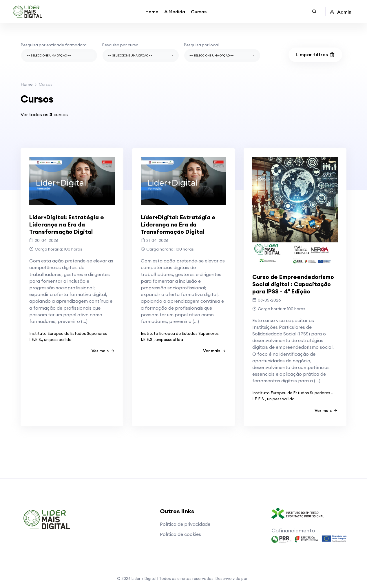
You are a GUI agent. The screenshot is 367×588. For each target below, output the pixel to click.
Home (152, 12)
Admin (340, 12)
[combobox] (59, 55)
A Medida (175, 12)
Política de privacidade (185, 524)
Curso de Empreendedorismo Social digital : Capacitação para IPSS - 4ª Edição (293, 284)
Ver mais (103, 351)
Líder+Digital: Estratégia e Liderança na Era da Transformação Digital (67, 224)
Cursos (199, 12)
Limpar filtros (315, 54)
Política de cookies (180, 534)
